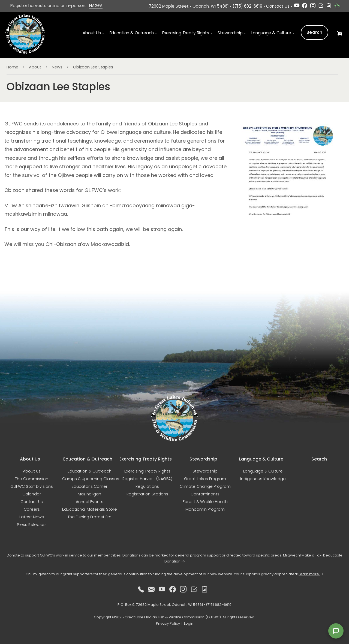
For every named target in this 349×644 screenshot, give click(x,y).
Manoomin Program (205, 509)
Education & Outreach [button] (132, 33)
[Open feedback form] (336, 631)
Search (315, 32)
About (35, 67)
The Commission (32, 479)
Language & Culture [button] (271, 33)
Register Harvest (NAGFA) (147, 479)
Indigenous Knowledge (263, 479)
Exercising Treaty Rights (147, 471)
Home (12, 67)
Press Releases (32, 525)
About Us (32, 471)
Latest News (32, 517)
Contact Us (278, 6)
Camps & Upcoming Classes (91, 479)
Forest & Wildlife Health (205, 502)
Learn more (311, 574)
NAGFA (96, 6)
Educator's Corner (90, 486)
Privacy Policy (168, 623)
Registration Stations (147, 494)
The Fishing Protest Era (90, 517)
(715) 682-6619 (247, 6)
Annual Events (90, 502)
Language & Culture (263, 471)
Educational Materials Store (90, 509)
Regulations (147, 486)
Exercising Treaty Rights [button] (186, 33)
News (57, 67)
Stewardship (205, 471)
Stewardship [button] (230, 33)
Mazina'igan (89, 494)
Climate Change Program (205, 486)
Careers (32, 509)
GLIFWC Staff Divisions (32, 486)
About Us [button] (92, 33)
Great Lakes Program (205, 479)
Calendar (32, 494)
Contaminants (205, 494)
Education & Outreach (90, 471)
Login (189, 623)
